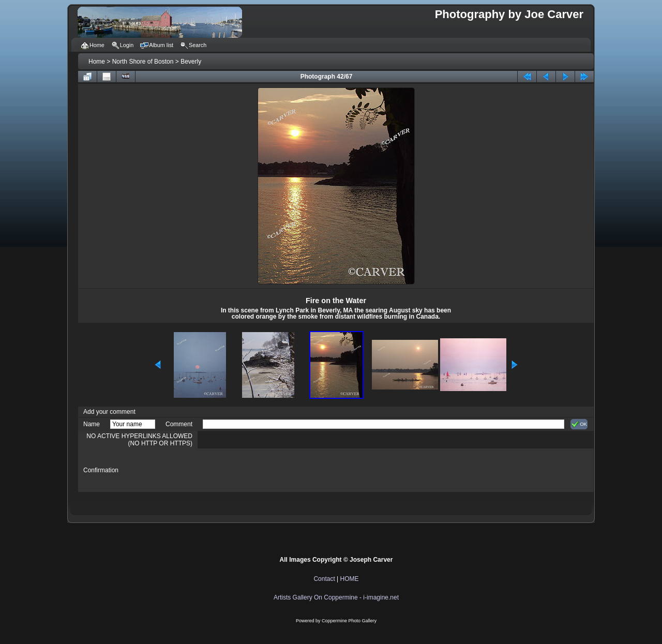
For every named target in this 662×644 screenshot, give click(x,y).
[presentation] (281, 470)
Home (97, 62)
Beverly (191, 62)
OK (579, 424)
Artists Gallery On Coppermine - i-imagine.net (336, 597)
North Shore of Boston (143, 62)
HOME (350, 579)
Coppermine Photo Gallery (349, 621)
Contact (324, 579)
